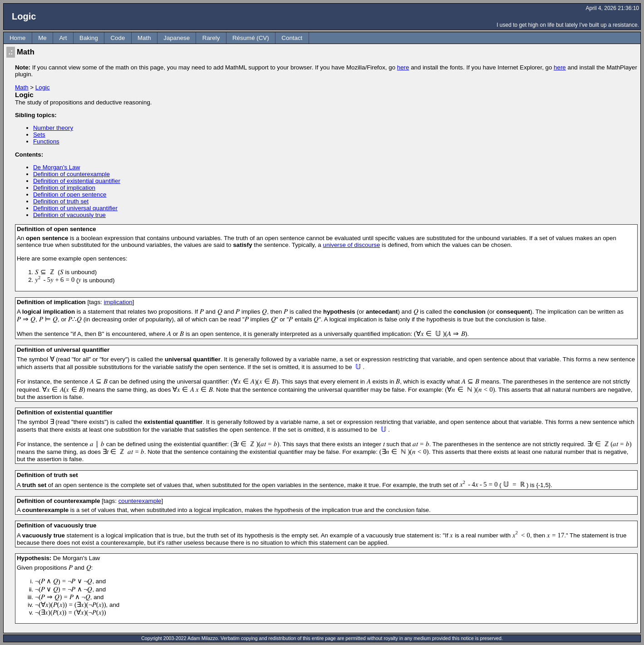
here (403, 67)
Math (144, 38)
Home (18, 38)
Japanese (177, 38)
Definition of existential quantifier (77, 181)
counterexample (140, 501)
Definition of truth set (61, 201)
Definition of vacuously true (69, 215)
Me (42, 38)
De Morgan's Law (57, 167)
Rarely (211, 38)
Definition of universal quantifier (75, 208)
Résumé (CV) (251, 38)
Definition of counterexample (71, 174)
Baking (89, 38)
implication (118, 302)
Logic (43, 87)
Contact (292, 38)
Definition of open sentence (70, 194)
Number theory (53, 128)
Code (118, 38)
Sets (39, 135)
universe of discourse (351, 245)
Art (63, 38)
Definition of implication (64, 188)
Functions (46, 141)
